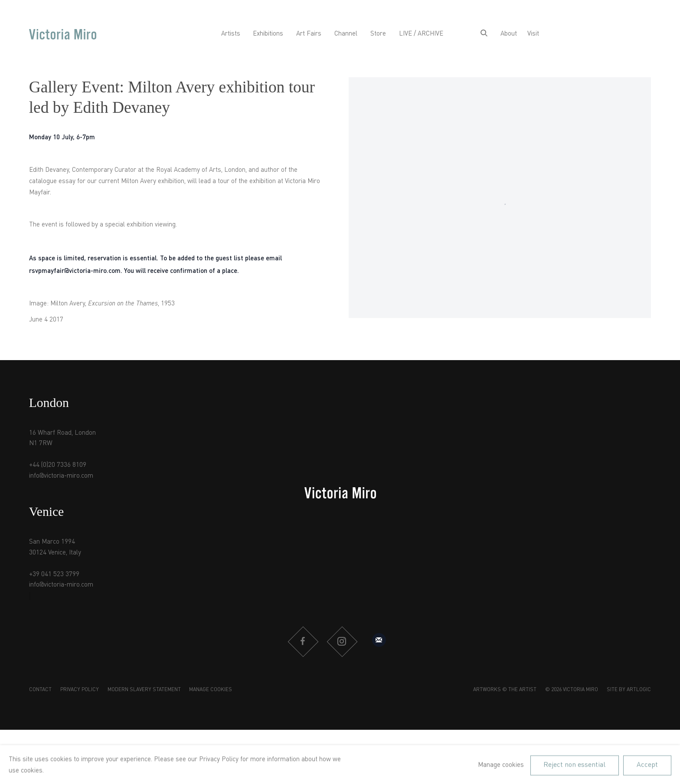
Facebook (303, 642)
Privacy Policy (80, 690)
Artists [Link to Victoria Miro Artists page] (231, 34)
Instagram (342, 642)
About (509, 34)
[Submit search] (484, 34)
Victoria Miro (63, 34)
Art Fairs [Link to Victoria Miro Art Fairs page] (309, 34)
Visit (533, 34)
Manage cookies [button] (211, 690)
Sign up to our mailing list (379, 640)
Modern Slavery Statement (144, 690)
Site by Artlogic (629, 690)
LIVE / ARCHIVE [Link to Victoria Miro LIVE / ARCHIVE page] (421, 34)
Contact (40, 690)
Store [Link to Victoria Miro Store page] (378, 34)
